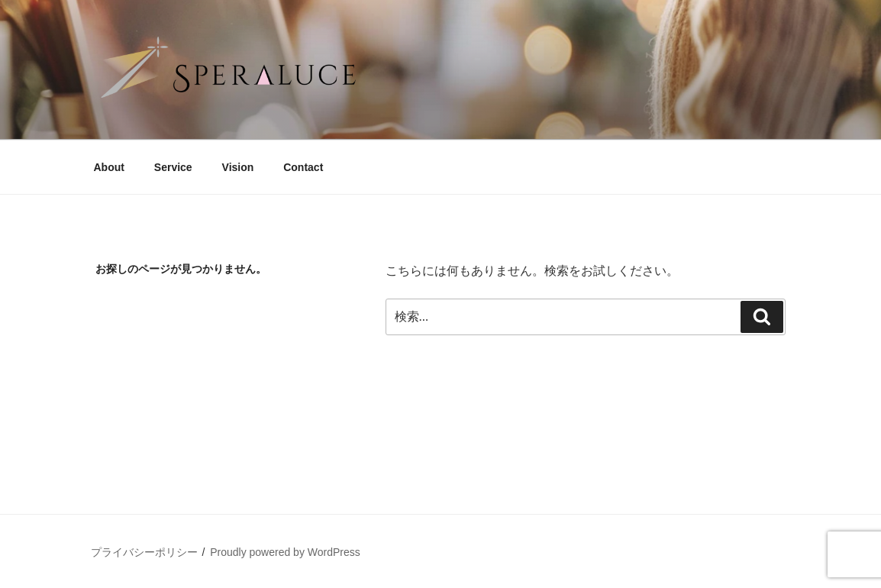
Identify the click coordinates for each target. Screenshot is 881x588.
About (109, 167)
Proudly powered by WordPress (285, 552)
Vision (238, 167)
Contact (303, 167)
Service (173, 167)
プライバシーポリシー (144, 552)
